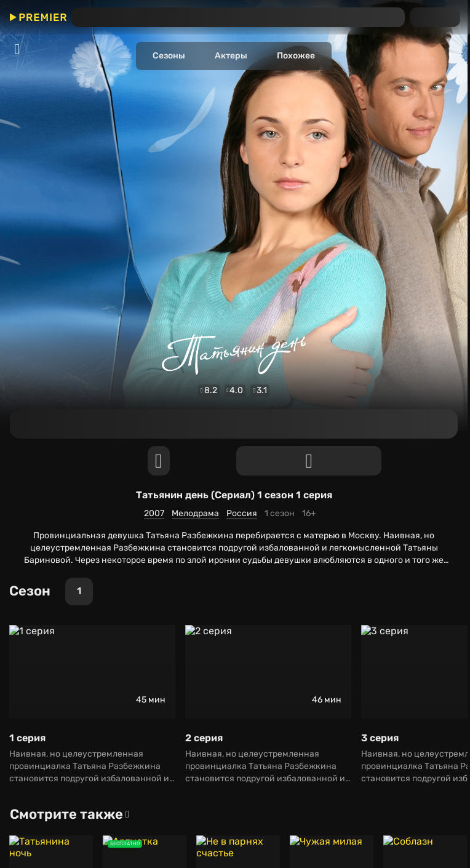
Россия (19, 273)
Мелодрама (29, 262)
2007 (15, 251)
